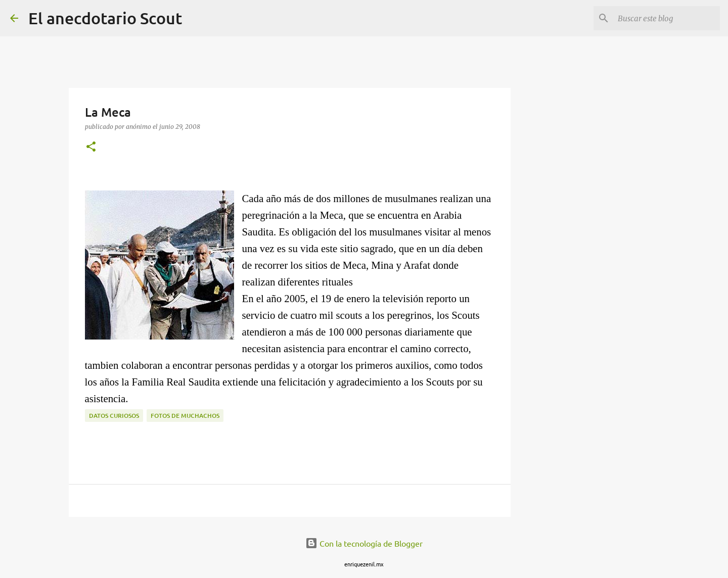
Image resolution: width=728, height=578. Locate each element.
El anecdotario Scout (105, 18)
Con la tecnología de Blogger (364, 543)
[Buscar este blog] (667, 18)
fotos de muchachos (185, 416)
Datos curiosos (114, 416)
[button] (91, 147)
